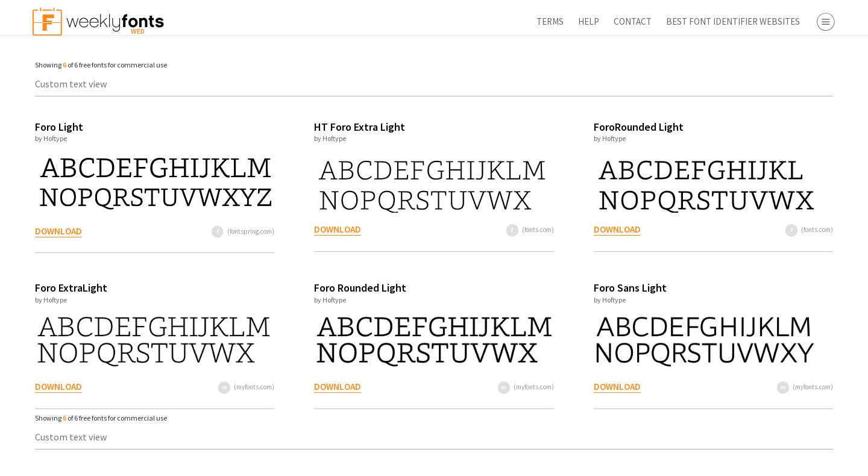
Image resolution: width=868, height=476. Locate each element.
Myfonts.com (787, 263)
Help (446, 21)
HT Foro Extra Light (306, 127)
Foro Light (53, 127)
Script (772, 121)
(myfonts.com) (207, 387)
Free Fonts (760, 360)
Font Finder (762, 377)
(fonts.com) (443, 230)
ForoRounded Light (537, 127)
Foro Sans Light (529, 288)
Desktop (777, 201)
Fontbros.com (789, 298)
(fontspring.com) (204, 231)
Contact (490, 21)
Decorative (782, 138)
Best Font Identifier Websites (590, 21)
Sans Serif (780, 104)
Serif (769, 86)
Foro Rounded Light (307, 288)
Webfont (778, 218)
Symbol (775, 155)
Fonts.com (782, 280)
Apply (753, 461)
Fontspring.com (793, 315)
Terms (407, 21)
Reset (822, 461)
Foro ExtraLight (65, 288)
